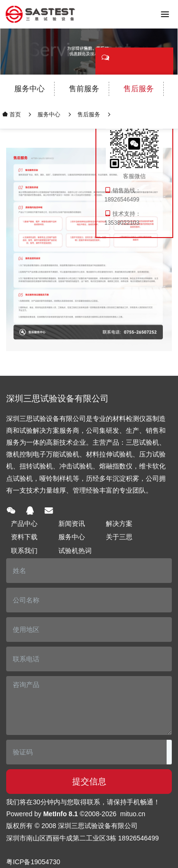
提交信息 (89, 782)
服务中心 (29, 89)
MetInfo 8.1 (61, 814)
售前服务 (84, 89)
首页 (14, 114)
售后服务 (139, 89)
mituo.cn (133, 814)
